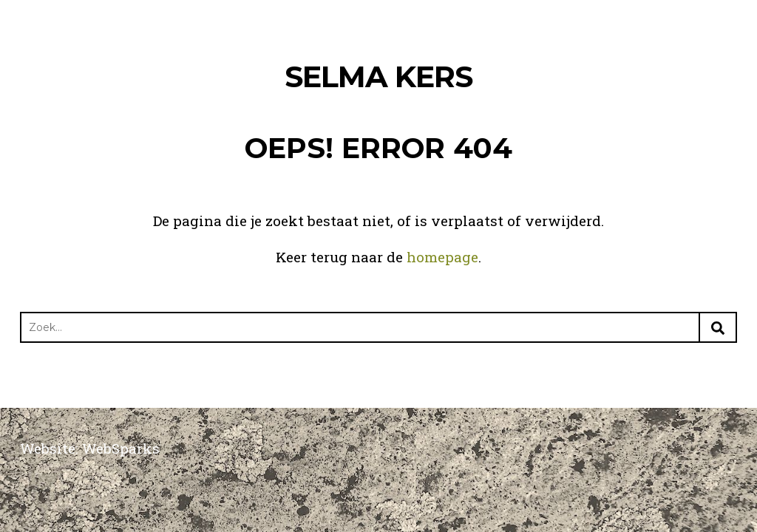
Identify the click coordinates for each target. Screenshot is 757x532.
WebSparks (121, 448)
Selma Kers (378, 76)
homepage (442, 257)
